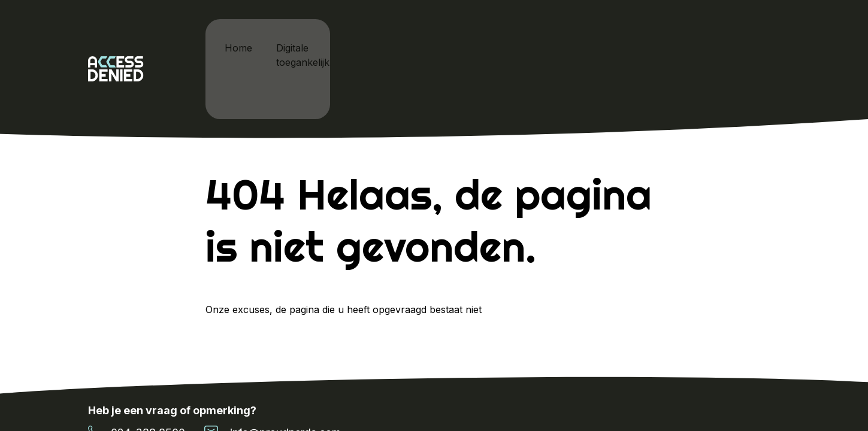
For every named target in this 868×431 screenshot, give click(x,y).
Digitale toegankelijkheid (332, 36)
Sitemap (762, 399)
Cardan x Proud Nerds (461, 36)
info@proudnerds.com (273, 368)
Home (241, 36)
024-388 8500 (137, 368)
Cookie (710, 399)
